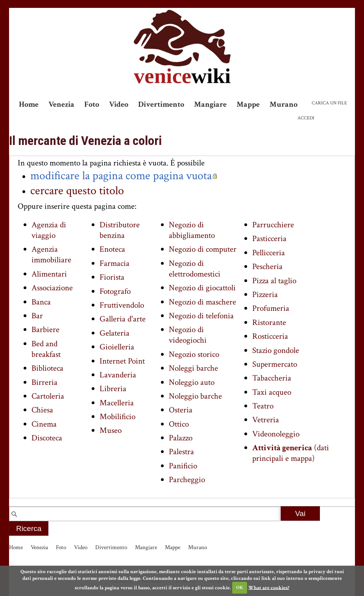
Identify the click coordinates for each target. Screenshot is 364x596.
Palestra (181, 452)
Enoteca (112, 249)
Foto (92, 104)
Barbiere (45, 330)
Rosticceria (270, 336)
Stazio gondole (276, 350)
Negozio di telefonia (201, 316)
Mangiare (210, 104)
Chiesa (42, 410)
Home (29, 104)
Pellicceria (269, 253)
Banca (41, 302)
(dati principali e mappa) (291, 453)
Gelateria (115, 333)
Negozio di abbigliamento (192, 230)
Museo (111, 430)
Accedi (306, 118)
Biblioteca (47, 368)
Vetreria (266, 420)
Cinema (44, 424)
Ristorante (269, 322)
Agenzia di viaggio (49, 230)
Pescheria (267, 266)
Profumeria (271, 308)
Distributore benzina (120, 230)
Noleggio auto (192, 382)
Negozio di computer (203, 249)
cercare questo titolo (77, 191)
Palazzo (181, 438)
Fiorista (112, 277)
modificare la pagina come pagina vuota (121, 176)
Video (119, 104)
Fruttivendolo (122, 305)
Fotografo (115, 291)
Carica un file (329, 103)
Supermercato (275, 364)
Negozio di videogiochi (188, 335)
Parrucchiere (273, 225)
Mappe (248, 104)
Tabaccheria (272, 378)
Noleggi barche (193, 368)
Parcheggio (187, 480)
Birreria (44, 382)
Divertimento (161, 104)
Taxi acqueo (272, 392)
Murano (284, 104)
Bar (37, 316)
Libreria (113, 389)
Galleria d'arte (123, 319)
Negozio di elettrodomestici (195, 269)
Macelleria (117, 403)
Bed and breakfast (46, 349)
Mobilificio (117, 417)
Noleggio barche (195, 396)
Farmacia (115, 263)
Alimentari (49, 274)
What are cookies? (269, 588)
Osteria (181, 410)
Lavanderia (118, 375)
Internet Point (122, 361)
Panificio (183, 466)
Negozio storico (194, 354)
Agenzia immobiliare (51, 254)
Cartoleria (48, 396)
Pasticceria (269, 239)
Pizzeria (265, 294)
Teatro (263, 406)
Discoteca (47, 438)
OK (240, 588)
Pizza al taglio (274, 281)
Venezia (61, 104)
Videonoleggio (276, 434)
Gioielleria (117, 347)
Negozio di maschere (202, 302)
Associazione (52, 288)
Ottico (179, 424)
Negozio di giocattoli (202, 288)
